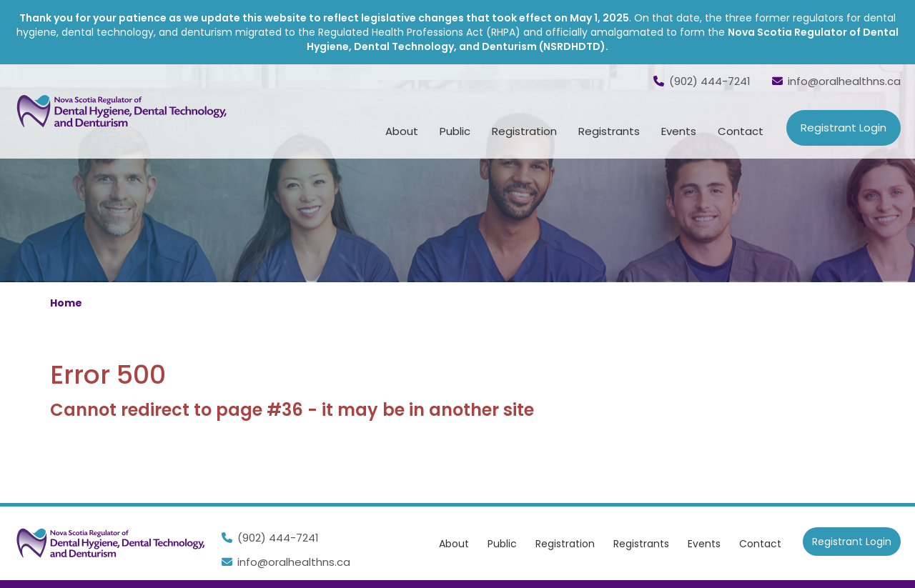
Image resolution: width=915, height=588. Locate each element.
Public (502, 544)
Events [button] (679, 131)
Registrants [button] (609, 131)
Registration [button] (524, 131)
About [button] (402, 131)
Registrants (641, 544)
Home (66, 303)
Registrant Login (844, 128)
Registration (565, 544)
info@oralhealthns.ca (836, 81)
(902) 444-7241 (702, 81)
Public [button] (455, 131)
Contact (741, 131)
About (454, 544)
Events (704, 544)
